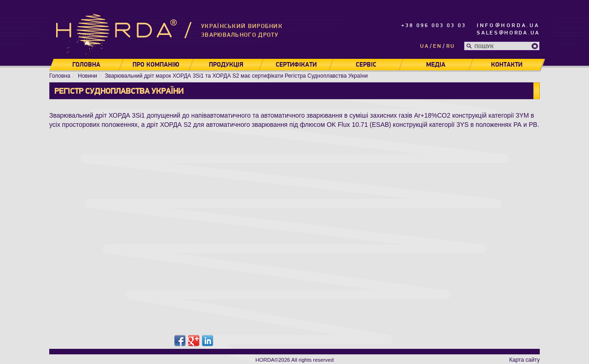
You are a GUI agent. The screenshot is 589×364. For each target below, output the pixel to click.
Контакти (507, 65)
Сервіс (366, 65)
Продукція (226, 65)
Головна (86, 65)
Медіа (436, 65)
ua (424, 46)
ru (451, 46)
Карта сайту (525, 360)
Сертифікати (296, 65)
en (437, 46)
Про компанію (156, 65)
